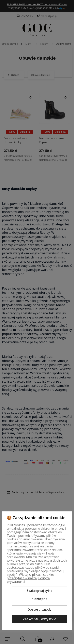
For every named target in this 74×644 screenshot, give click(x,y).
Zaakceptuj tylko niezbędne (39, 595)
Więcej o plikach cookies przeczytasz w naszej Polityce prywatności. (31, 578)
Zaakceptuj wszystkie (40, 619)
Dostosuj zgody (40, 609)
